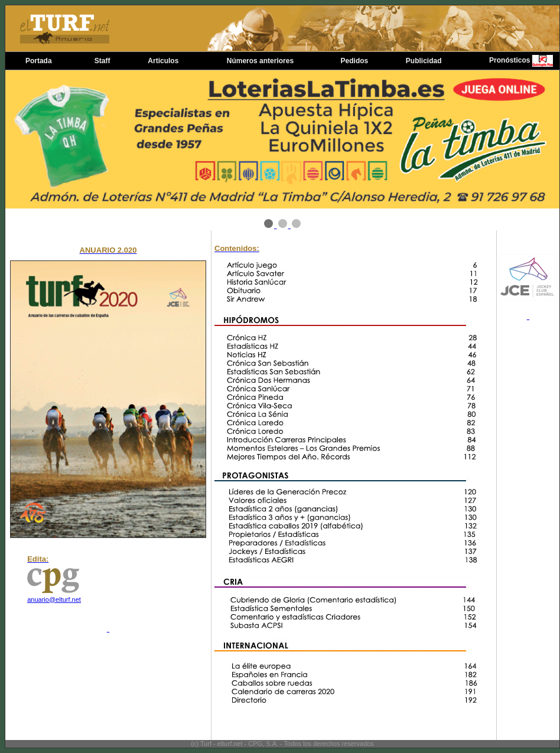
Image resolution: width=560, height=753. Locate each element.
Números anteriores (260, 61)
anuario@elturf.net (54, 599)
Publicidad (424, 61)
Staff (102, 61)
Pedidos (355, 61)
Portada (39, 61)
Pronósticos (509, 60)
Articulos (163, 61)
